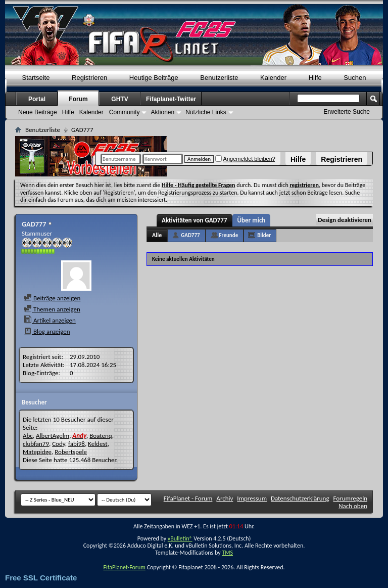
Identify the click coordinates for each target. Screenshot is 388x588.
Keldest (98, 444)
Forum (78, 99)
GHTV (119, 99)
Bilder (264, 235)
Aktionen (162, 112)
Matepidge (37, 452)
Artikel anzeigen (50, 320)
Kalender (273, 78)
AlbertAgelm (53, 436)
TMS (227, 553)
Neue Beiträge (38, 112)
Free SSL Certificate (41, 578)
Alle (157, 235)
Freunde (229, 235)
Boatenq (101, 436)
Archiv (225, 498)
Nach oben (353, 506)
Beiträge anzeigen (52, 298)
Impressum (252, 498)
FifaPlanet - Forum (188, 498)
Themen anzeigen (52, 309)
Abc (28, 436)
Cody (59, 444)
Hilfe (298, 159)
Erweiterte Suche (347, 112)
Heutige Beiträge (154, 78)
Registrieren (342, 159)
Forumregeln (350, 498)
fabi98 (77, 444)
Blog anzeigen (47, 331)
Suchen (355, 78)
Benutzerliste (219, 78)
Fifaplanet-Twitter (171, 99)
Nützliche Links (206, 112)
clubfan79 (36, 444)
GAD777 (190, 235)
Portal (37, 99)
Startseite (36, 78)
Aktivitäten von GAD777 (195, 220)
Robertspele (71, 452)
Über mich (252, 220)
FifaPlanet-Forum (124, 567)
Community (125, 112)
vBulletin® (180, 538)
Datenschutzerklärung (300, 498)
